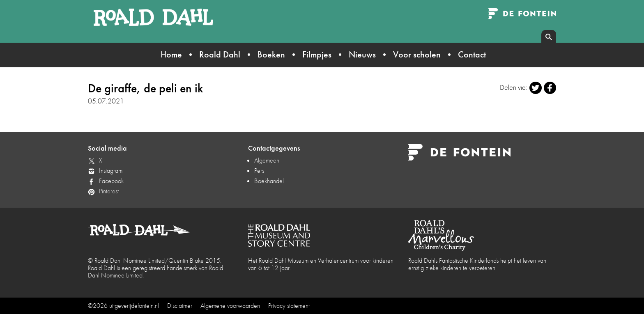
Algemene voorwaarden (230, 306)
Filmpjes (317, 54)
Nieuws (362, 54)
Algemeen (267, 160)
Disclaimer (180, 306)
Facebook (111, 181)
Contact (472, 54)
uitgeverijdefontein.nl (134, 306)
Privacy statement (289, 306)
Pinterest (109, 191)
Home (171, 54)
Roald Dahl (220, 54)
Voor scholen (417, 54)
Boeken (271, 54)
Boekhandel (269, 181)
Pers (259, 171)
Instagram (111, 171)
